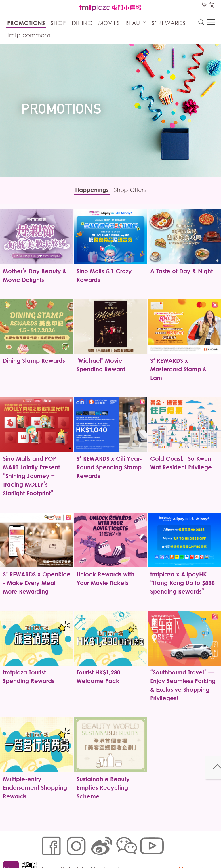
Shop (58, 24)
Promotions (26, 24)
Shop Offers (135, 192)
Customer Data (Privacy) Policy (71, 850)
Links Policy (107, 841)
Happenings (87, 192)
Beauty (136, 24)
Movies (109, 24)
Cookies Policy (77, 841)
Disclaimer (117, 850)
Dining (82, 24)
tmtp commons (29, 36)
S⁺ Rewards (168, 24)
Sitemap (49, 841)
